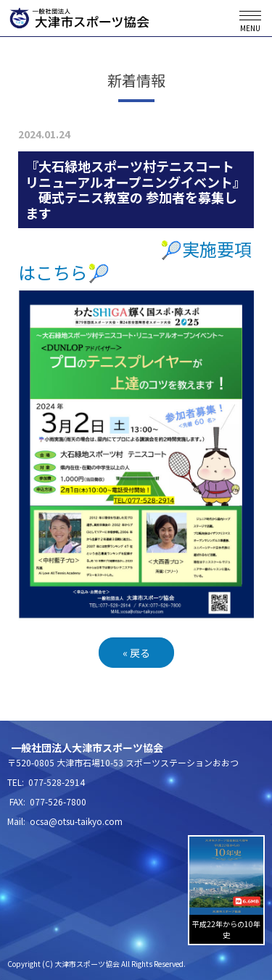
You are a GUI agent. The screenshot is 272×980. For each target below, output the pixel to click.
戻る (136, 653)
